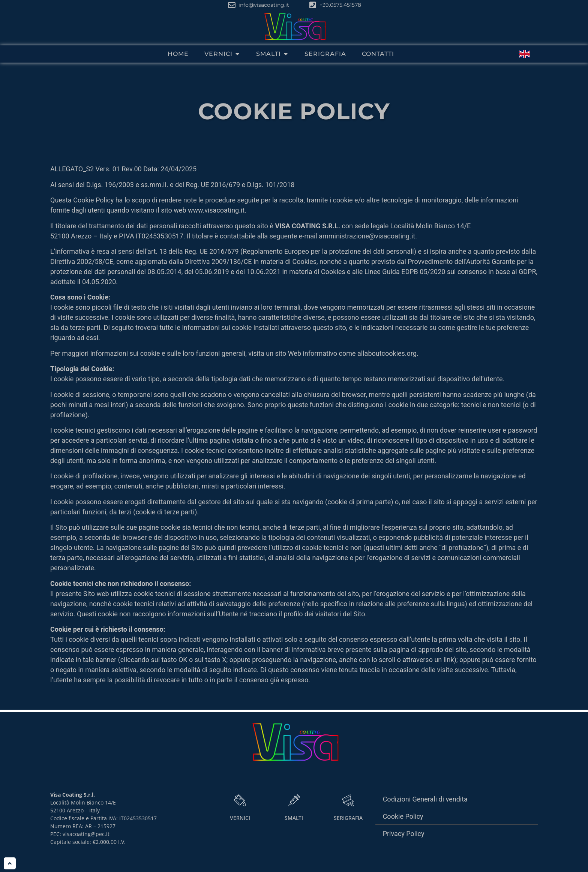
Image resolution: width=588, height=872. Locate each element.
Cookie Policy (403, 819)
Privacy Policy (404, 836)
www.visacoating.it (216, 212)
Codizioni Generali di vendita (425, 801)
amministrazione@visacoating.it (367, 238)
